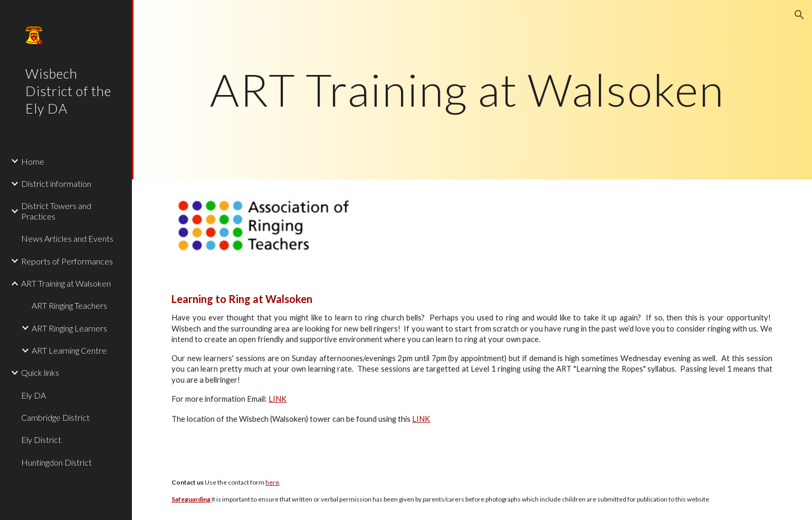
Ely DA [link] (34, 395)
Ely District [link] (41, 439)
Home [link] (33, 161)
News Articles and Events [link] (67, 238)
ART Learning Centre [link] (69, 350)
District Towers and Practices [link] (56, 211)
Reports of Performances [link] (67, 261)
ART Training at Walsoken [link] (66, 283)
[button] (799, 15)
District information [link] (56, 183)
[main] (472, 89)
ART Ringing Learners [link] (69, 328)
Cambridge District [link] (55, 417)
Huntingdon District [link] (56, 462)
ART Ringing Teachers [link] (69, 305)
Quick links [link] (40, 372)
